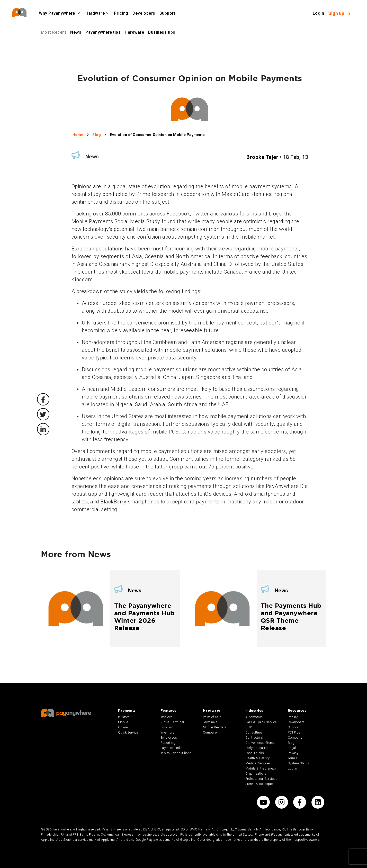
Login (319, 13)
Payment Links (172, 748)
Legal (292, 748)
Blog (291, 743)
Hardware (95, 13)
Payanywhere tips (103, 32)
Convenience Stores (260, 743)
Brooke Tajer (262, 157)
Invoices (167, 717)
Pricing (121, 13)
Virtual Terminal (172, 722)
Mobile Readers (215, 727)
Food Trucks (255, 753)
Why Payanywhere (57, 13)
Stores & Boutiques (260, 784)
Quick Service (128, 732)
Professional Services (261, 779)
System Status (299, 763)
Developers (144, 13)
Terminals (210, 722)
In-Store (124, 717)
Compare (210, 732)
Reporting (168, 743)
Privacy (293, 753)
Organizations (256, 774)
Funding (167, 727)
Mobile (123, 722)
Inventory (167, 732)
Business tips (162, 32)
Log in (293, 768)
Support (167, 13)
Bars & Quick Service (261, 722)
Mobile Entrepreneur (261, 768)
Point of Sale (212, 717)
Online (123, 727)
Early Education (257, 748)
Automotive (254, 717)
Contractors (254, 738)
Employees (169, 738)
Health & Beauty (258, 758)
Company (295, 738)
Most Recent (54, 32)
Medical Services (258, 763)
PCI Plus (294, 732)
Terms (293, 758)
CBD (249, 727)
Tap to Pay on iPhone (176, 753)
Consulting (254, 732)
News (76, 32)
